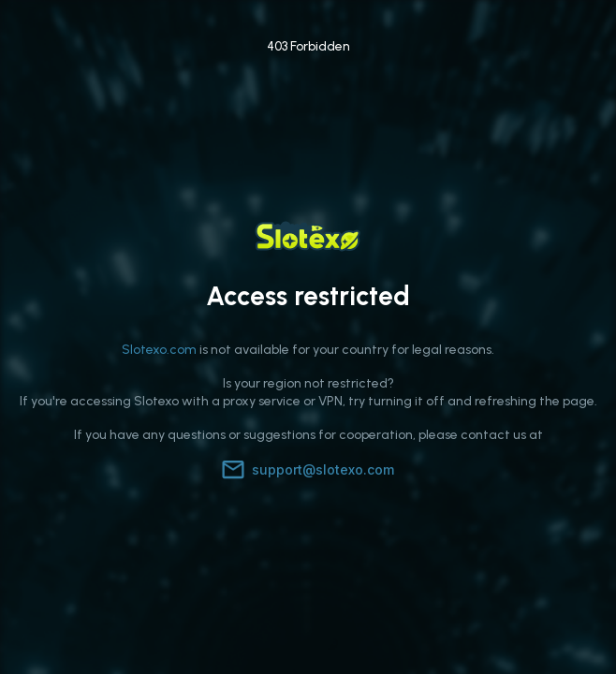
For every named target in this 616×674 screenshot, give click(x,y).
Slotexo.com (159, 350)
